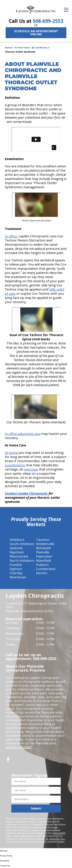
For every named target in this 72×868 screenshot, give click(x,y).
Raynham (17, 552)
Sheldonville (45, 544)
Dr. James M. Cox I (55, 839)
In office (11, 236)
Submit (36, 808)
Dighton (16, 569)
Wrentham (18, 577)
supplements (15, 465)
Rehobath (44, 548)
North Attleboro (22, 561)
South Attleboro (22, 544)
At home (11, 453)
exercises (31, 469)
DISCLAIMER (59, 833)
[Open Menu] (66, 10)
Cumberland (46, 569)
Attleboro (17, 540)
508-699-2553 (48, 21)
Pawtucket (44, 556)
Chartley (16, 573)
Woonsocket (19, 556)
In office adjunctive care (23, 434)
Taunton (43, 540)
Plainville (43, 552)
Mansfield (43, 561)
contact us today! (19, 747)
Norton (42, 573)
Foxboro (42, 565)
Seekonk (16, 548)
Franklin (16, 565)
